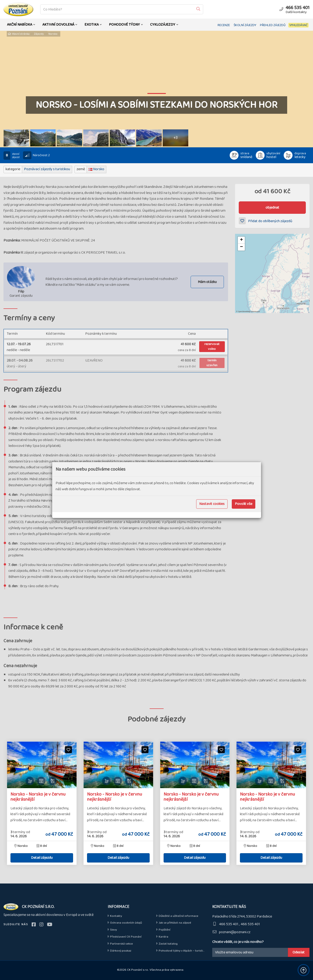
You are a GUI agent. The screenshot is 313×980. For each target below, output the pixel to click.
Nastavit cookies (212, 504)
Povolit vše (244, 504)
